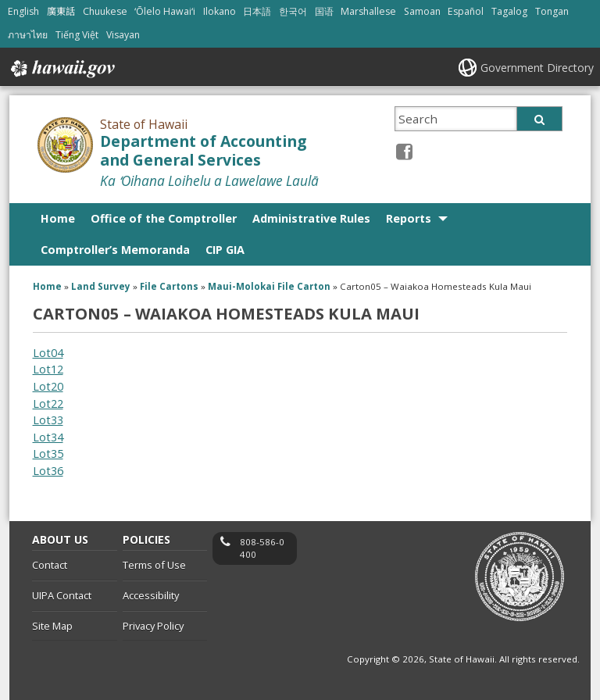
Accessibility (151, 595)
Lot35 (48, 454)
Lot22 (48, 404)
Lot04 (48, 353)
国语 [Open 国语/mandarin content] (324, 11)
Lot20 (48, 386)
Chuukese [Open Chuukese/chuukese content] (105, 11)
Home (58, 218)
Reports (409, 218)
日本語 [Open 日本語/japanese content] (257, 11)
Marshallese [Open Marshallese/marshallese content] (368, 11)
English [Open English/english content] (23, 11)
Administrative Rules (311, 218)
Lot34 (48, 437)
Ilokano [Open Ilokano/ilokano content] (220, 11)
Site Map (52, 626)
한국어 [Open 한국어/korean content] (293, 11)
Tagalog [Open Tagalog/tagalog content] (509, 11)
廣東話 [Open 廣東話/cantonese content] (61, 11)
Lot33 (48, 420)
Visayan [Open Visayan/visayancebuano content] (123, 35)
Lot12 (48, 369)
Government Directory (537, 68)
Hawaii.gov (61, 69)
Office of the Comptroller (164, 218)
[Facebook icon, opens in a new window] (404, 151)
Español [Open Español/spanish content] (466, 11)
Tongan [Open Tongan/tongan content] (552, 11)
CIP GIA (225, 250)
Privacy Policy (153, 626)
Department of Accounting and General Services (203, 151)
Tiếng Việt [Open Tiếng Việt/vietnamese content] (77, 35)
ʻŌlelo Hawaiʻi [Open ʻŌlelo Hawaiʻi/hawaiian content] (165, 11)
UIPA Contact (62, 595)
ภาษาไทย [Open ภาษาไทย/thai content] (28, 35)
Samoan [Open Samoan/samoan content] (422, 11)
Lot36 (48, 471)
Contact (50, 565)
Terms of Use (154, 565)
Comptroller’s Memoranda (115, 250)
